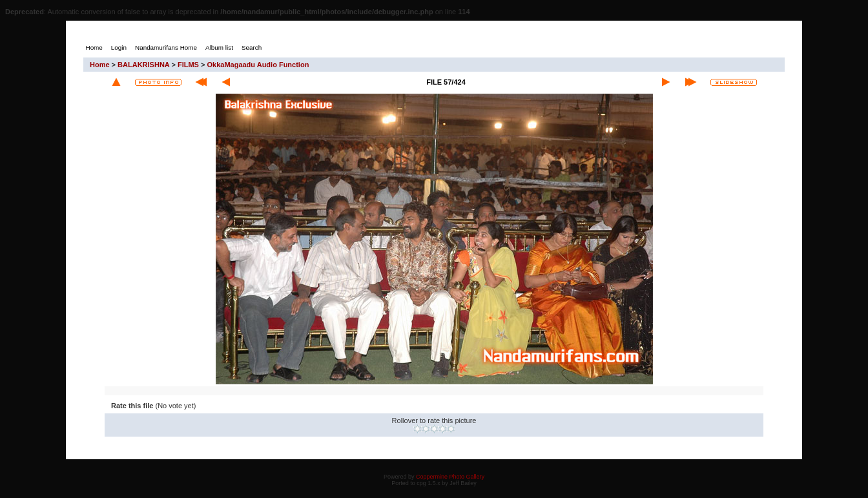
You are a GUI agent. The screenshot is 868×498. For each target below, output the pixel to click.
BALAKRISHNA (143, 65)
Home (100, 65)
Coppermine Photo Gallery (450, 477)
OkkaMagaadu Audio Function (258, 65)
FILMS (188, 65)
